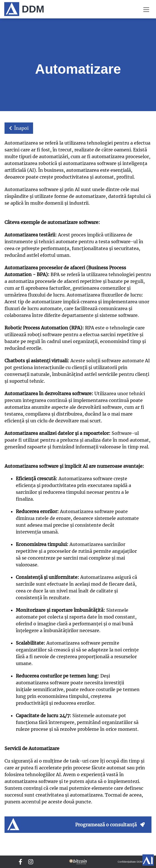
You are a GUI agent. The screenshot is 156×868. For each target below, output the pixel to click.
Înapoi (19, 128)
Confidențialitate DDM (130, 862)
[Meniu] (146, 9)
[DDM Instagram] (31, 862)
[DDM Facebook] (20, 862)
